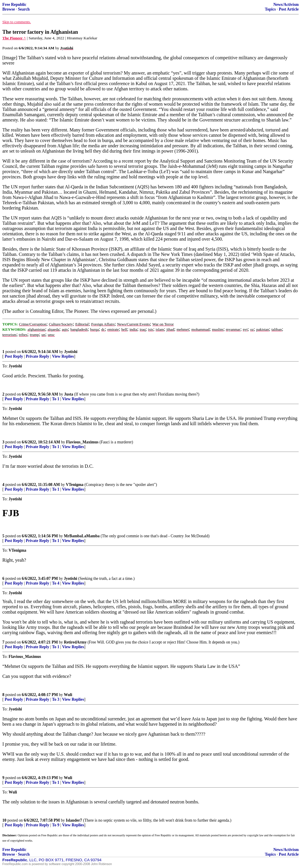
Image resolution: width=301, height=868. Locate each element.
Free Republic (14, 5)
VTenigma (75, 485)
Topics (270, 9)
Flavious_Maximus (82, 442)
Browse (9, 9)
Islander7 (74, 820)
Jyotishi (71, 352)
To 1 (56, 399)
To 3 (56, 699)
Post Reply (14, 356)
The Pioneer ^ (14, 38)
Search (24, 9)
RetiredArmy (75, 642)
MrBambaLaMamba (82, 536)
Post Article (289, 9)
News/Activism (286, 5)
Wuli (68, 695)
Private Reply (38, 356)
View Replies (63, 356)
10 (4, 820)
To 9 (56, 825)
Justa (69, 394)
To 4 (56, 583)
